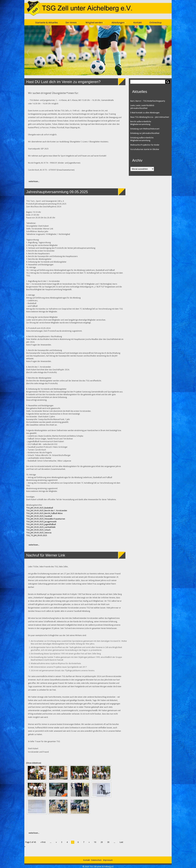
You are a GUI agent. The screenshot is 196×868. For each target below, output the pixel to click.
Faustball (48, 516)
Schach (47, 530)
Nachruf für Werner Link (46, 555)
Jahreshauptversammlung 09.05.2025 (57, 192)
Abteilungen (119, 23)
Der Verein (72, 23)
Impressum (108, 860)
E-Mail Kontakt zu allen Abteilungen (145, 113)
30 (108, 842)
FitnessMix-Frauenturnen (55, 519)
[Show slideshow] (34, 763)
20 (102, 842)
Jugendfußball (50, 524)
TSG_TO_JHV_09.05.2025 (37, 535)
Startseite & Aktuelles (47, 23)
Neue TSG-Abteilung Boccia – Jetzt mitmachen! (150, 117)
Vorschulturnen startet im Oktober (145, 149)
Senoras (48, 533)
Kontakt (138, 23)
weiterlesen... (32, 181)
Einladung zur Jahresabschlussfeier (145, 133)
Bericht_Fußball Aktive (53, 513)
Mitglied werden (95, 23)
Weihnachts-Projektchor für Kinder (145, 145)
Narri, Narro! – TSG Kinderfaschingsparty (148, 101)
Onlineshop (155, 23)
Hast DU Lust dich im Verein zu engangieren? (63, 82)
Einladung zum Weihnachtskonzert (145, 129)
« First (43, 842)
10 (95, 842)
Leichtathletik (50, 527)
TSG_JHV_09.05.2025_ (35, 511)
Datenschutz (97, 860)
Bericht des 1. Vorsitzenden (56, 511)
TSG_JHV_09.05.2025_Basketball (40, 508)
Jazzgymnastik (50, 522)
